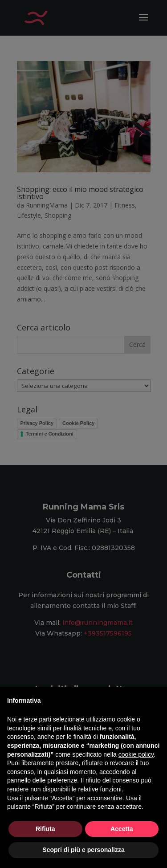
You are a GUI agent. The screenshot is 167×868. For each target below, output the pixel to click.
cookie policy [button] (136, 754)
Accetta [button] (122, 829)
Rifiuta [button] (45, 829)
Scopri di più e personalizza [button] (83, 850)
